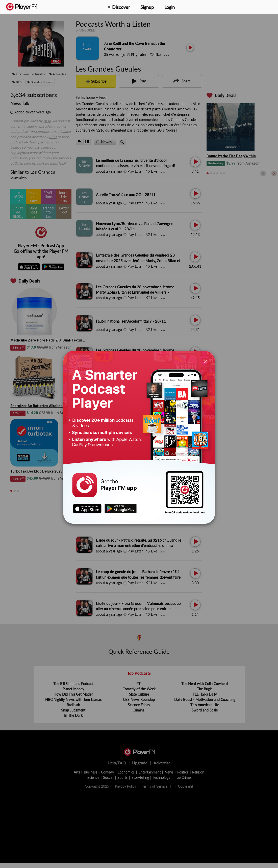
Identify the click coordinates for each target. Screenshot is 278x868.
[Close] (205, 362)
